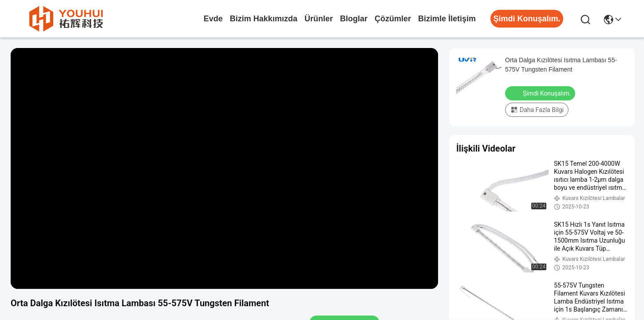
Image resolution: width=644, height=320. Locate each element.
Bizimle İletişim (447, 19)
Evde (213, 19)
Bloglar (354, 19)
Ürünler (319, 19)
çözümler (393, 19)
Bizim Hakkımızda (264, 19)
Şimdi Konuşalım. (541, 93)
